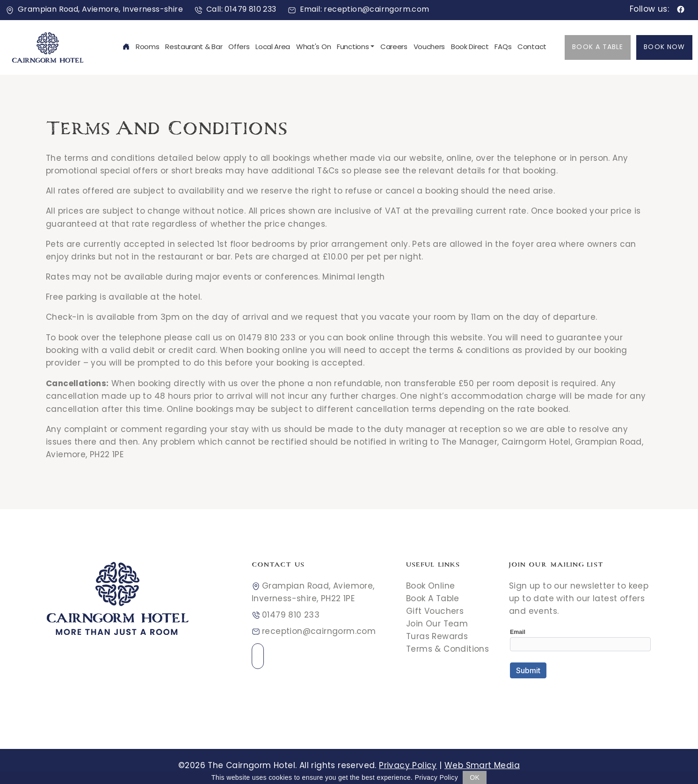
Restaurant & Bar (194, 47)
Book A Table (598, 47)
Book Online (430, 587)
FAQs (503, 47)
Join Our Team (437, 625)
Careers (394, 47)
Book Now (664, 47)
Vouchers (429, 47)
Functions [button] (353, 47)
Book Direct (470, 47)
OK (475, 777)
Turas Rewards (437, 637)
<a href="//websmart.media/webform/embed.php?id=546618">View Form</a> (581, 660)
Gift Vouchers (435, 612)
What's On (313, 47)
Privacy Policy (408, 766)
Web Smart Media (482, 766)
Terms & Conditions (447, 650)
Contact (532, 47)
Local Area (273, 47)
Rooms (148, 47)
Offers (239, 47)
